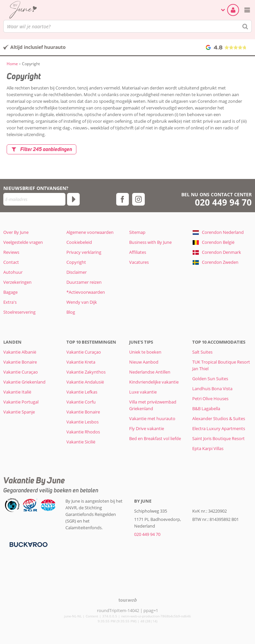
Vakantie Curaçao (21, 372)
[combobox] (127, 26)
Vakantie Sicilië (81, 442)
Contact (11, 262)
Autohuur (13, 272)
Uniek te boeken (145, 352)
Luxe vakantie (143, 392)
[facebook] (123, 199)
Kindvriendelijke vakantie (154, 382)
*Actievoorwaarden (86, 292)
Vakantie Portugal (21, 402)
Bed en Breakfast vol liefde (155, 438)
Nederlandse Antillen (150, 372)
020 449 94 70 (223, 202)
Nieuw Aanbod (144, 362)
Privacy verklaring (84, 252)
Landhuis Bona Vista (212, 389)
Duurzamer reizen (84, 282)
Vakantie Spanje (19, 412)
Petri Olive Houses (210, 399)
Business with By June (150, 242)
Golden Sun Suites (210, 379)
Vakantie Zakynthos (86, 372)
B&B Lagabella (206, 408)
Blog (71, 312)
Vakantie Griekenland (24, 382)
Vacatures (139, 262)
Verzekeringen (17, 282)
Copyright (76, 262)
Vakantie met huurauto (152, 418)
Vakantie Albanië (20, 352)
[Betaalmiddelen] (28, 544)
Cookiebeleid (79, 242)
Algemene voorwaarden (90, 232)
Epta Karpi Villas (208, 448)
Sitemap (137, 232)
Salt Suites (202, 352)
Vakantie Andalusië (85, 382)
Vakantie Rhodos (83, 432)
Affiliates (138, 252)
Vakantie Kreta (81, 362)
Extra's (10, 302)
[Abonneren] (73, 199)
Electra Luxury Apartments (219, 428)
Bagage (10, 292)
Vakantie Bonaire (20, 362)
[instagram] (138, 199)
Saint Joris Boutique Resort (218, 438)
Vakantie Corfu (81, 402)
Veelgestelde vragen (23, 242)
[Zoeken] (245, 26)
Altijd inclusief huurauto (38, 47)
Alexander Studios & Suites (219, 418)
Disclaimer (77, 272)
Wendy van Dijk (82, 302)
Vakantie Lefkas (82, 392)
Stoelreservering (19, 312)
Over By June (16, 232)
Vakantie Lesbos (83, 422)
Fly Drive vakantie (147, 428)
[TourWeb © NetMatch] (128, 600)
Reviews (11, 252)
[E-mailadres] (34, 199)
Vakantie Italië (17, 392)
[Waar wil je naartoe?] (127, 26)
